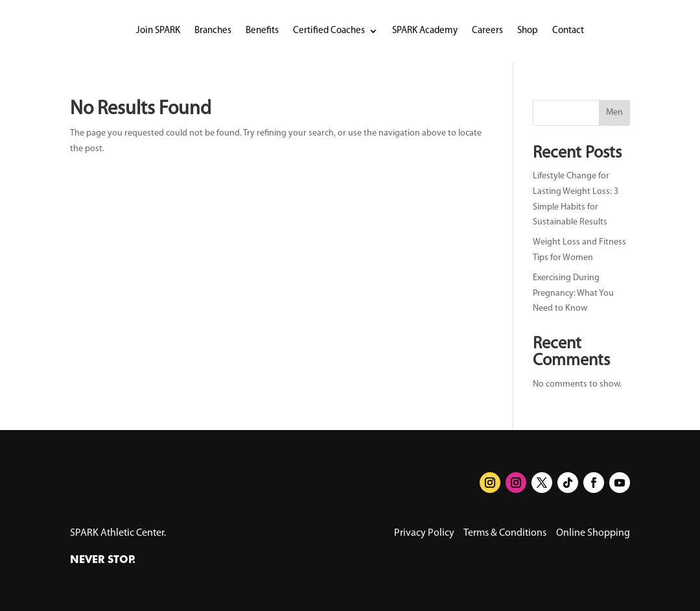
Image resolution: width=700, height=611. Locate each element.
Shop (528, 31)
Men (614, 113)
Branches (213, 31)
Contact (568, 31)
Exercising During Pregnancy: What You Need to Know (573, 294)
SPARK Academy (425, 31)
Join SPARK (158, 31)
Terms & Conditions (505, 533)
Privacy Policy (424, 533)
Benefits (262, 31)
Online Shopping (593, 533)
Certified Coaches (329, 31)
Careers (487, 31)
